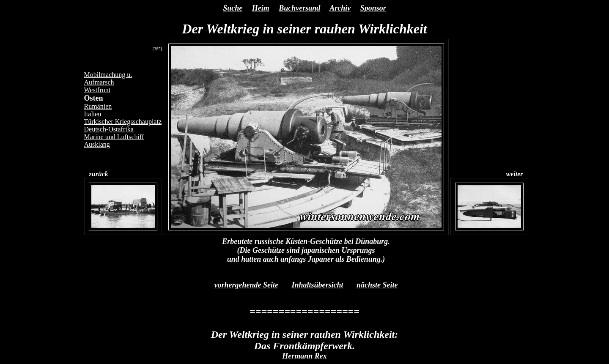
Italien (93, 114)
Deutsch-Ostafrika (109, 129)
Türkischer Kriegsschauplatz (123, 122)
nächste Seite (377, 285)
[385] (157, 49)
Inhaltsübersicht (317, 285)
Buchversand (299, 8)
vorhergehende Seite (246, 285)
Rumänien (98, 106)
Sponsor (373, 8)
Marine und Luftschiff (114, 137)
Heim (261, 8)
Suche (233, 8)
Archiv (340, 8)
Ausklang (97, 144)
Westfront (97, 90)
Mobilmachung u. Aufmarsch (108, 78)
